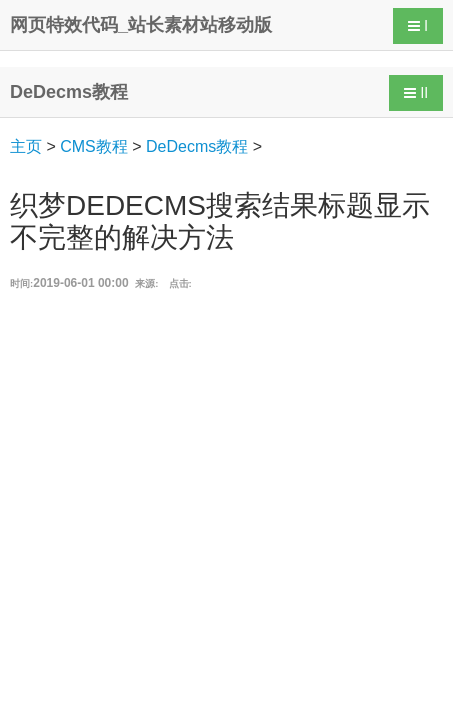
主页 (26, 146)
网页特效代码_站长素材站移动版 (141, 25)
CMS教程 (94, 146)
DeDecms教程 (197, 146)
